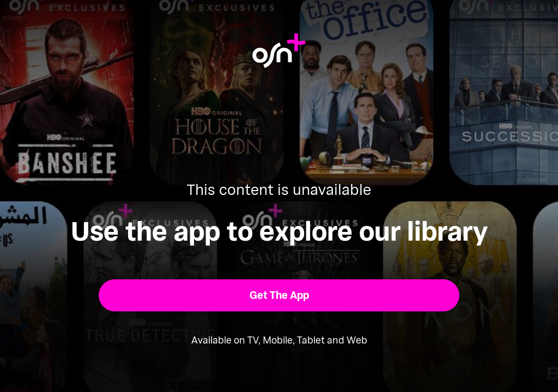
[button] (279, 295)
